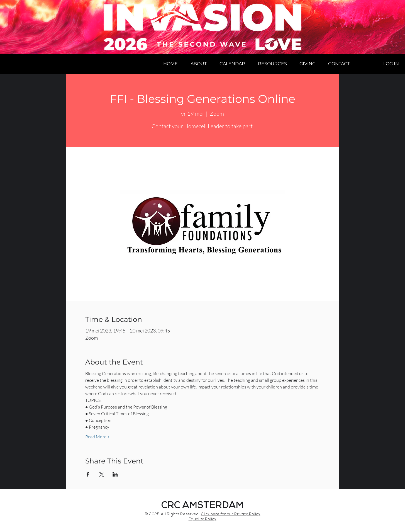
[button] (199, 64)
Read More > (97, 437)
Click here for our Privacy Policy (230, 515)
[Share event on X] (102, 474)
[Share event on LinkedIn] (115, 474)
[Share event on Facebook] (88, 474)
